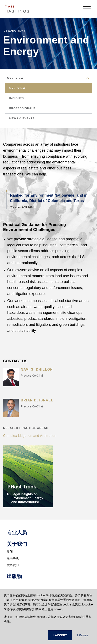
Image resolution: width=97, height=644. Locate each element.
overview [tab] (18, 88)
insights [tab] (17, 98)
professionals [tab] (23, 108)
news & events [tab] (22, 118)
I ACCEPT (60, 635)
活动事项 (13, 558)
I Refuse (83, 635)
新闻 (10, 551)
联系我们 (13, 565)
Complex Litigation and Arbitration (30, 436)
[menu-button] (87, 9)
